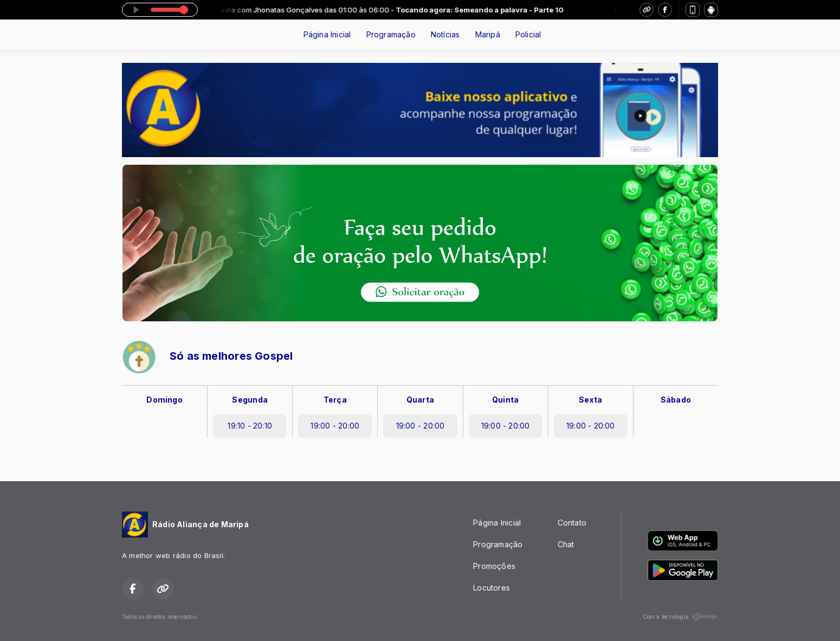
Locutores (492, 588)
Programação (391, 34)
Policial (528, 34)
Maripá (488, 34)
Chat (566, 544)
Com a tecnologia (680, 617)
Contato (572, 523)
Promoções (494, 566)
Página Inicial (327, 34)
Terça (335, 400)
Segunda (250, 400)
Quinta (505, 400)
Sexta (590, 400)
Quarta (420, 400)
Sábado (676, 400)
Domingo (164, 400)
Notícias (445, 34)
